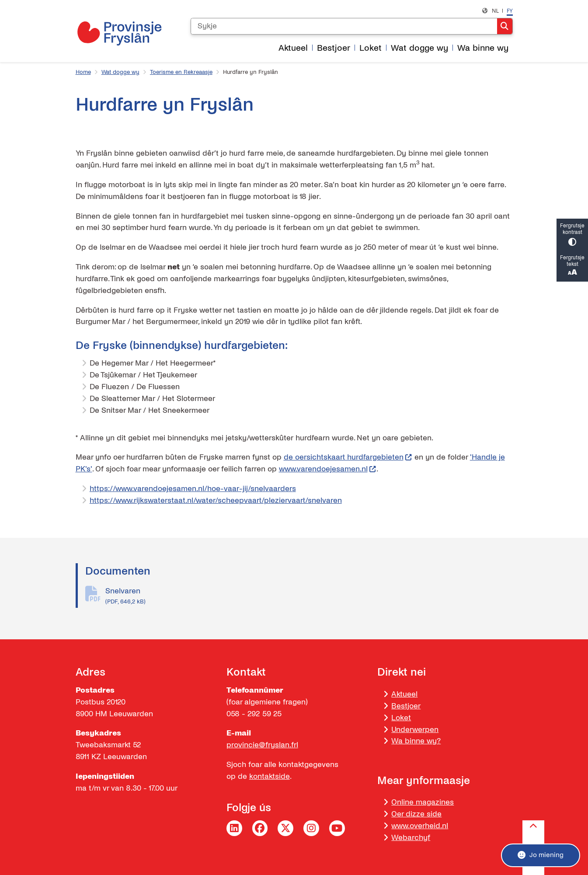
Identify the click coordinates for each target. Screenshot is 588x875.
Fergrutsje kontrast (572, 234)
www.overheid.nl (420, 826)
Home (83, 72)
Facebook (260, 828)
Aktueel (404, 694)
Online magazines (423, 802)
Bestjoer (406, 706)
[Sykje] (344, 26)
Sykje (504, 26)
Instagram (311, 828)
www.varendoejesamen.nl (328, 469)
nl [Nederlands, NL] (495, 11)
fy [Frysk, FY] (510, 11)
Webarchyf (411, 838)
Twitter (285, 828)
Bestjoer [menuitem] (334, 48)
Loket (401, 718)
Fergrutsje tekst (572, 266)
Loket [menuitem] (371, 48)
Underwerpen (415, 730)
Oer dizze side (416, 814)
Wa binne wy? (416, 741)
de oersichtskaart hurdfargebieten (348, 457)
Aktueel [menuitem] (293, 48)
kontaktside (270, 776)
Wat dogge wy (120, 72)
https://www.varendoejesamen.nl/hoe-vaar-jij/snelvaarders (193, 489)
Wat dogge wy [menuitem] (419, 48)
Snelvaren (309, 596)
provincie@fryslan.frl (262, 745)
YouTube (337, 828)
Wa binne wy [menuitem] (483, 48)
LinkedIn (234, 828)
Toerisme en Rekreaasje (181, 72)
